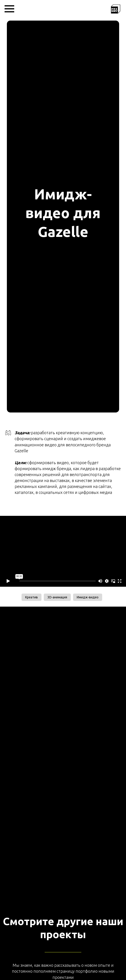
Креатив (31, 597)
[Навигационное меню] (9, 9)
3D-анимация (57, 597)
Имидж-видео (88, 597)
